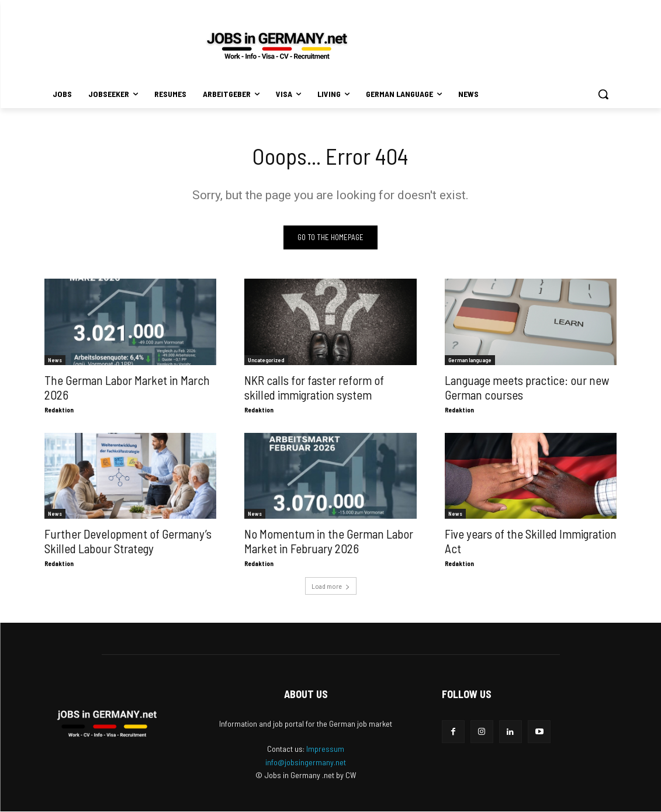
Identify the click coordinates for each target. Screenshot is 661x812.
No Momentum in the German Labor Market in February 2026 (329, 542)
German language (470, 360)
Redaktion (59, 410)
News (55, 360)
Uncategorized (266, 360)
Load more (331, 587)
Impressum (325, 749)
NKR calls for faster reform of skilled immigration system (314, 387)
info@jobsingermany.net (306, 763)
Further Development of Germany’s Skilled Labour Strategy (128, 542)
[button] (603, 94)
